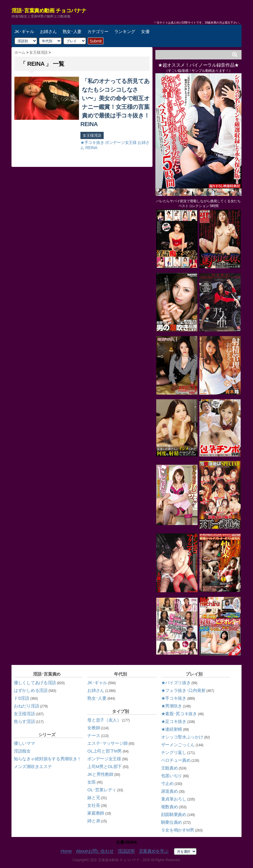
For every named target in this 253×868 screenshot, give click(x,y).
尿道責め (170, 791)
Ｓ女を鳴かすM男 (178, 830)
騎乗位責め (172, 822)
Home (66, 851)
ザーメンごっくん (178, 745)
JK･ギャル (24, 31)
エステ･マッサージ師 (107, 743)
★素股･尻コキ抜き (179, 714)
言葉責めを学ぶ (154, 851)
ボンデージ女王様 (121, 142)
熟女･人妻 (72, 31)
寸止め (167, 783)
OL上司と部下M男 (105, 751)
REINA (91, 148)
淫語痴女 (22, 751)
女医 (91, 782)
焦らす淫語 (24, 721)
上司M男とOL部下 (105, 766)
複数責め (170, 807)
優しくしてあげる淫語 (35, 683)
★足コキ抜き (174, 721)
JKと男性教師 (100, 774)
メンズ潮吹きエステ (33, 766)
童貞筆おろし (174, 799)
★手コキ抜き (92, 142)
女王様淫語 (92, 135)
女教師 (94, 728)
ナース (94, 735)
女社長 (94, 805)
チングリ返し (174, 752)
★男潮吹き (172, 706)
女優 (145, 31)
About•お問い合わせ (95, 851)
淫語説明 (126, 851)
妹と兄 (94, 797)
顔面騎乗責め (174, 814)
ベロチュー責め (176, 760)
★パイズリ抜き (176, 683)
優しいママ (24, 743)
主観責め (170, 768)
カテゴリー (98, 31)
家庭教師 (96, 813)
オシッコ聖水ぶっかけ (182, 737)
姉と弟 (94, 821)
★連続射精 (172, 729)
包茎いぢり (172, 776)
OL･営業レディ (102, 790)
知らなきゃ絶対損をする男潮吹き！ (48, 759)
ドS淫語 (22, 698)
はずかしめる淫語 (31, 690)
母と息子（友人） (104, 720)
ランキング (125, 31)
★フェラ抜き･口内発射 (183, 690)
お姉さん (48, 31)
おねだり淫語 (26, 706)
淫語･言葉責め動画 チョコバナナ (49, 11)
